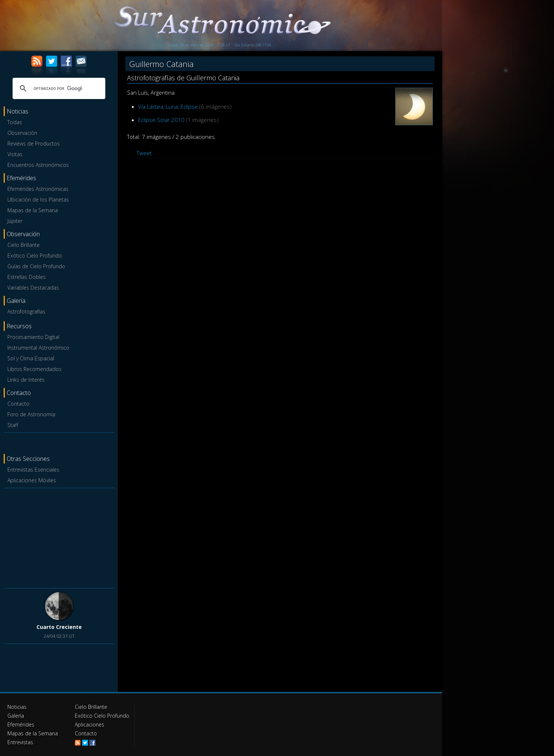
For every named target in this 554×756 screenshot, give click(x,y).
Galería (16, 716)
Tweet (144, 153)
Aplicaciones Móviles (32, 480)
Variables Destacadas (33, 288)
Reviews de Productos (34, 143)
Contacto (18, 404)
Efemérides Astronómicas (38, 189)
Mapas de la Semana (33, 210)
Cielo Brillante (24, 245)
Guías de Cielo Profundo (36, 266)
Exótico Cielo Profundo (35, 255)
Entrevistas (20, 742)
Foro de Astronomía (31, 414)
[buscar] (58, 88)
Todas (15, 122)
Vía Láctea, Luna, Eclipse (168, 106)
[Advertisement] (59, 537)
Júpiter (15, 221)
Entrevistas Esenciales (33, 470)
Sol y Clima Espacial (31, 358)
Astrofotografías (26, 311)
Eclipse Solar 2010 (161, 120)
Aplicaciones (90, 724)
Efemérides (21, 724)
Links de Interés (26, 380)
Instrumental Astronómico (38, 348)
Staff (13, 425)
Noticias (17, 707)
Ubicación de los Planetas (38, 199)
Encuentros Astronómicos (38, 165)
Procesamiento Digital (33, 337)
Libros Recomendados (34, 369)
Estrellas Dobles (27, 277)
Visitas (15, 154)
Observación (22, 133)
